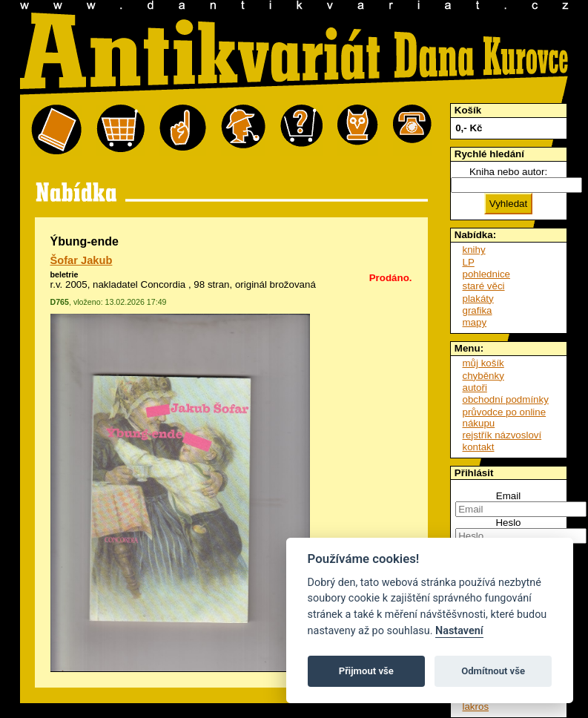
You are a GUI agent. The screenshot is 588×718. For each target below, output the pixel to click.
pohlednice (486, 274)
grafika (478, 310)
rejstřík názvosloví (502, 435)
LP (469, 262)
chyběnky (483, 376)
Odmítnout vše (493, 671)
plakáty (478, 299)
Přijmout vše (366, 671)
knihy (474, 250)
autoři (475, 388)
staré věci (484, 286)
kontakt (479, 447)
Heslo (508, 523)
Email (508, 496)
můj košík (483, 363)
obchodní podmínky (506, 399)
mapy (475, 322)
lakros (476, 707)
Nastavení (459, 631)
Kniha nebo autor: (508, 172)
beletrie (65, 274)
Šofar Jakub (82, 260)
